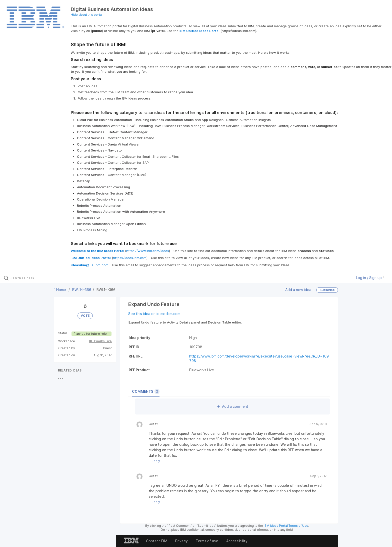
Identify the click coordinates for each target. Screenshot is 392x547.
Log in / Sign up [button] (370, 278)
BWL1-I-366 (82, 290)
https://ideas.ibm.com (130, 258)
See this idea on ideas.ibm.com (154, 314)
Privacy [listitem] (181, 541)
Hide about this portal (87, 15)
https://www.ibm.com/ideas (148, 251)
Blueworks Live (100, 341)
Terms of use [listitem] (207, 541)
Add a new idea (298, 289)
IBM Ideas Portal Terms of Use (286, 526)
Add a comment (233, 406)
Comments (146, 391)
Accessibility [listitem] (237, 541)
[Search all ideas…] (45, 278)
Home (60, 290)
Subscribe (327, 290)
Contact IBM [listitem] (157, 541)
